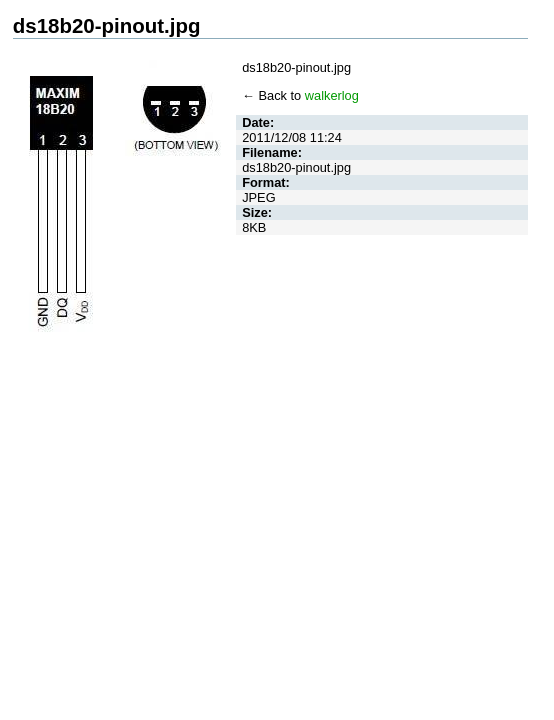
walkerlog (332, 95)
